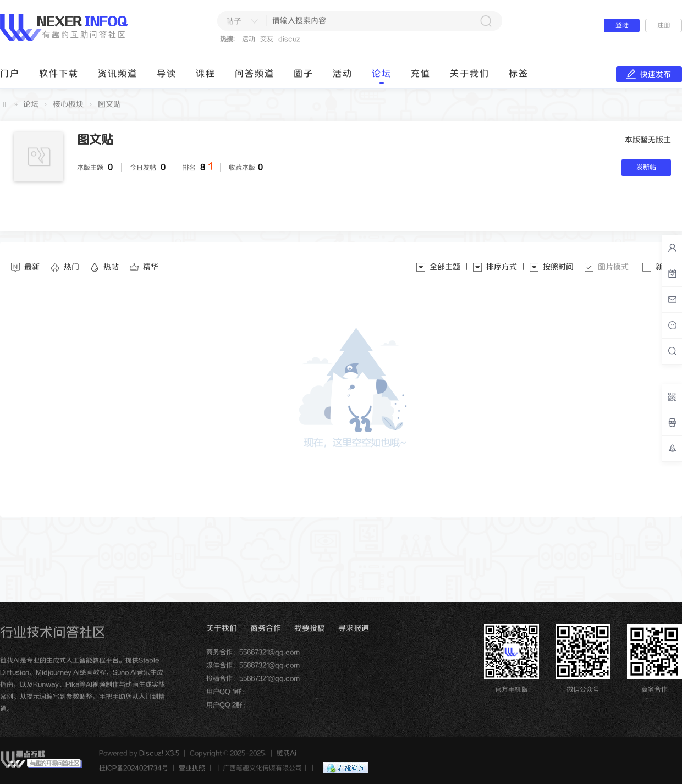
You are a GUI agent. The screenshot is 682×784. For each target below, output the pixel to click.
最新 (32, 267)
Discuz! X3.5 (159, 753)
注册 (664, 26)
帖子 (234, 21)
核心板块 (68, 104)
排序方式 (502, 267)
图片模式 (613, 267)
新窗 (663, 267)
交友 (267, 39)
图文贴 (109, 104)
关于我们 (470, 74)
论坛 (382, 74)
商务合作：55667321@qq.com (253, 652)
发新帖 (646, 167)
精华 (151, 267)
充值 (421, 74)
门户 (10, 74)
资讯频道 (118, 74)
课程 (206, 74)
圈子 (304, 74)
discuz (289, 39)
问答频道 (255, 74)
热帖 (111, 267)
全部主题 (445, 267)
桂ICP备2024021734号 (134, 768)
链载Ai (4, 105)
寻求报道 (354, 628)
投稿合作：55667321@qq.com (253, 679)
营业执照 (192, 768)
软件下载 (59, 74)
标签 (519, 74)
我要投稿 (310, 628)
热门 (71, 267)
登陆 (622, 26)
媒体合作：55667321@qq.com (253, 666)
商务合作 (266, 628)
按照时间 (558, 267)
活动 (249, 39)
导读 (167, 74)
